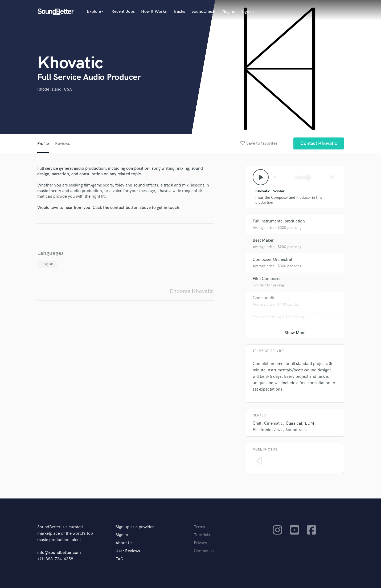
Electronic (262, 430)
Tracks (179, 12)
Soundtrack (296, 430)
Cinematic (273, 423)
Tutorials (202, 535)
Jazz (278, 430)
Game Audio (264, 298)
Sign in (247, 12)
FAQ (120, 559)
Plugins (228, 12)
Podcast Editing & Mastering (278, 317)
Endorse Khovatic (192, 291)
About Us (124, 543)
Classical (294, 423)
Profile (43, 144)
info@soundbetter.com (59, 553)
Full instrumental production (279, 221)
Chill (257, 423)
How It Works (154, 12)
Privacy (200, 543)
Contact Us (204, 551)
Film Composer (267, 279)
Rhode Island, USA (55, 89)
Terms (199, 527)
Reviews (63, 144)
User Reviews (128, 551)
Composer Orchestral (272, 260)
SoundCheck (203, 12)
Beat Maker (263, 240)
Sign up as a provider (135, 527)
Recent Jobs (123, 12)
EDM (310, 423)
